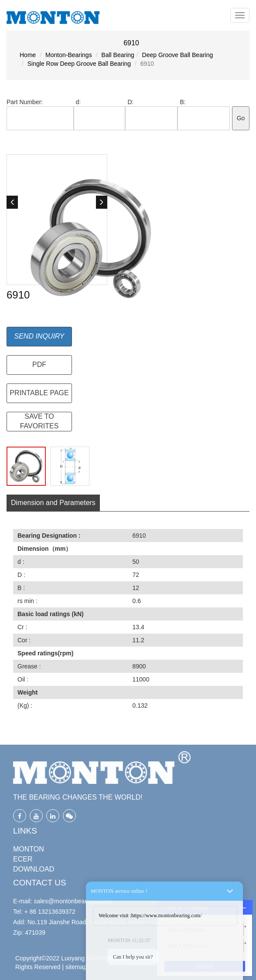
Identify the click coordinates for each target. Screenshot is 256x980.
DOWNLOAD (34, 869)
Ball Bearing (118, 55)
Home (28, 55)
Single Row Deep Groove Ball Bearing (79, 64)
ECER (23, 859)
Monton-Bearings (69, 55)
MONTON (29, 849)
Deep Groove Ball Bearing (178, 55)
